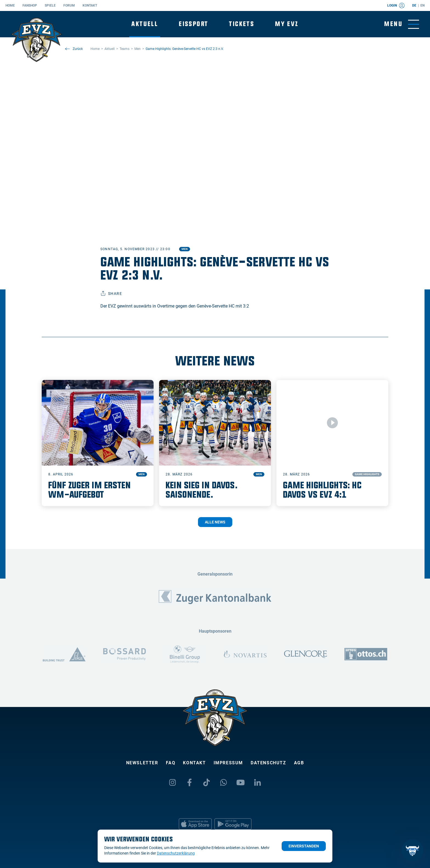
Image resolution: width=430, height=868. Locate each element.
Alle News (215, 522)
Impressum (228, 763)
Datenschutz (268, 763)
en (422, 5)
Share (111, 294)
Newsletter (142, 763)
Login (396, 5)
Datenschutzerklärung (176, 853)
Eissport (193, 24)
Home (10, 5)
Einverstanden (304, 846)
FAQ (171, 763)
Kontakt (90, 5)
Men (185, 249)
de (414, 5)
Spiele (50, 5)
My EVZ (287, 24)
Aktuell (145, 24)
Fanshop (30, 5)
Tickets (242, 24)
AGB (299, 763)
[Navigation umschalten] (402, 24)
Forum (69, 5)
